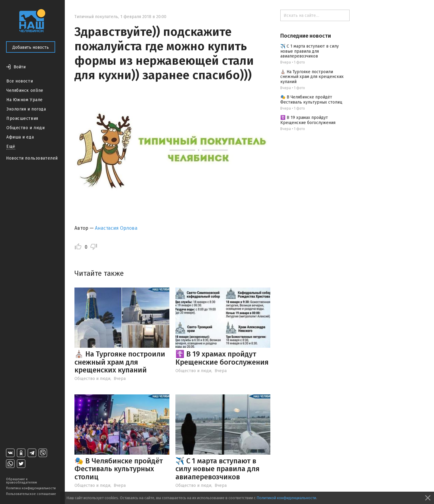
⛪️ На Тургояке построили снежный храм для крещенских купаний (120, 362)
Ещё (11, 146)
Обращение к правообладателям (21, 481)
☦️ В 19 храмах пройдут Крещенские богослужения (222, 358)
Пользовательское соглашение (31, 494)
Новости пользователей (32, 158)
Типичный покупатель (96, 17)
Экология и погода (26, 109)
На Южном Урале (25, 100)
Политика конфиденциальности (31, 488)
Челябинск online (25, 90)
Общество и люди (25, 128)
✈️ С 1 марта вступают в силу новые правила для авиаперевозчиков (217, 469)
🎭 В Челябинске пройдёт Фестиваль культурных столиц (119, 469)
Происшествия (22, 118)
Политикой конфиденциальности (286, 498)
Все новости (20, 81)
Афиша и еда (20, 137)
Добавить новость (31, 47)
